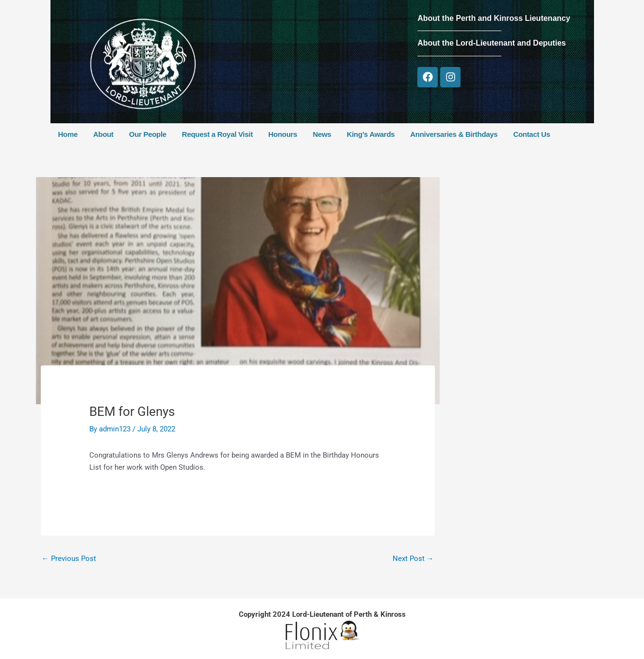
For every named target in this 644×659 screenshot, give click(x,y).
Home (68, 134)
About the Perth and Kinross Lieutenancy (494, 18)
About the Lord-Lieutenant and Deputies (492, 43)
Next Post (413, 559)
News (322, 134)
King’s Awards (371, 134)
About (103, 134)
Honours (283, 134)
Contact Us (531, 134)
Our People (148, 134)
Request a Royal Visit (217, 134)
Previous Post (69, 559)
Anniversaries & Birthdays (454, 134)
